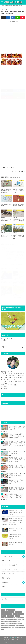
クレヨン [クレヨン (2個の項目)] (15, 614)
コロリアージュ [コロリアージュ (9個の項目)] (21, 614)
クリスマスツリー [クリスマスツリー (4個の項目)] (9, 614)
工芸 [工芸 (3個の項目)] (16, 622)
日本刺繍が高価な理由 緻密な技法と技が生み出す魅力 (16, 489)
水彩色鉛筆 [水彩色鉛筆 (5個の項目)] (18, 625)
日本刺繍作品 (6, 639)
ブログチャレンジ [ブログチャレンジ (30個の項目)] (10, 616)
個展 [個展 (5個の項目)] (16, 620)
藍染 (4, 587)
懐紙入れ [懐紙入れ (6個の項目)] (3, 624)
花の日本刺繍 (12, 642)
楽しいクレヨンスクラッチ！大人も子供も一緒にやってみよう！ (17, 482)
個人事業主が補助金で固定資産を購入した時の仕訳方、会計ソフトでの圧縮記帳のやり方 (13, 445)
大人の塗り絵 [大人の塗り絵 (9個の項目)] (4, 622)
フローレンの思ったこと (10, 569)
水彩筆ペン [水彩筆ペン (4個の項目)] (13, 625)
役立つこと (6, 578)
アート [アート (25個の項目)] (13, 612)
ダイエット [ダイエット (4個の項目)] (4, 616)
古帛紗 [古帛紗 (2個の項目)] (20, 620)
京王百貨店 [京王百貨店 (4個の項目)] (18, 618)
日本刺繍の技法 (19, 637)
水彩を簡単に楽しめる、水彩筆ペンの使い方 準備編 (17, 475)
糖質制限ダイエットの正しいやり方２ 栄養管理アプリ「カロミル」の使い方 (17, 496)
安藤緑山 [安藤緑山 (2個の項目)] (12, 622)
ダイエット (6, 561)
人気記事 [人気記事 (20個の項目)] (3, 620)
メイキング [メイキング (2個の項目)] (17, 616)
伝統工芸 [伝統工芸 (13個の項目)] (8, 620)
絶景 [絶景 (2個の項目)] (13, 627)
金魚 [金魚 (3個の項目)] (2, 629)
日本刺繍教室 (7, 637)
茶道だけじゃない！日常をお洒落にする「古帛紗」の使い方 (17, 468)
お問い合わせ (20, 639)
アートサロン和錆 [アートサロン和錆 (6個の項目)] (18, 612)
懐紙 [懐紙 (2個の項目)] (19, 622)
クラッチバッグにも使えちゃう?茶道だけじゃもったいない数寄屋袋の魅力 (17, 436)
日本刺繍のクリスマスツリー (12, 530)
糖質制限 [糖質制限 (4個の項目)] (9, 627)
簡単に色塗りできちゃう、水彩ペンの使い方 (17, 453)
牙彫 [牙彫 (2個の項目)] (2, 627)
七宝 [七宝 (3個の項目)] (10, 618)
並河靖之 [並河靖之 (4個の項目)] (13, 618)
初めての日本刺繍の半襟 (12, 544)
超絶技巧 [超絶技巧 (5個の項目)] (22, 627)
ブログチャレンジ (8, 574)
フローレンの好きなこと (9, 565)
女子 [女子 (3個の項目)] (9, 622)
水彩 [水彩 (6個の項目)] (9, 625)
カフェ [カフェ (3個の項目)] (3, 614)
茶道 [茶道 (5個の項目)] (16, 627)
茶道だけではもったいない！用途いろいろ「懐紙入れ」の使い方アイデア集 (17, 460)
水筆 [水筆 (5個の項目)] (22, 625)
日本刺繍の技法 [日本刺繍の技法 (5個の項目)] (18, 624)
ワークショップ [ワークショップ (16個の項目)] (5, 618)
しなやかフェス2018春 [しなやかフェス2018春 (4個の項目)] (11, 610)
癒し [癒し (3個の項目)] (5, 627)
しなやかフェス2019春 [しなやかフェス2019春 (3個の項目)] (6, 612)
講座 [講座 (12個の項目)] (19, 627)
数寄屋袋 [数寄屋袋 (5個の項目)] (8, 624)
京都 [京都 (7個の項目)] (22, 618)
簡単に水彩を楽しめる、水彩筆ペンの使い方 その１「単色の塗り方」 (17, 428)
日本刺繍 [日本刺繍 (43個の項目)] (12, 624)
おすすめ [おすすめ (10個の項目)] (3, 610)
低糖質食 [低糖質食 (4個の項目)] (12, 620)
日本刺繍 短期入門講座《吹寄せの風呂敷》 (12, 537)
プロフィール (13, 639)
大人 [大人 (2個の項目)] (23, 620)
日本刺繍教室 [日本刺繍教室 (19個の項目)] (4, 625)
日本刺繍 (5, 582)
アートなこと (7, 556)
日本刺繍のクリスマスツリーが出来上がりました (12, 512)
